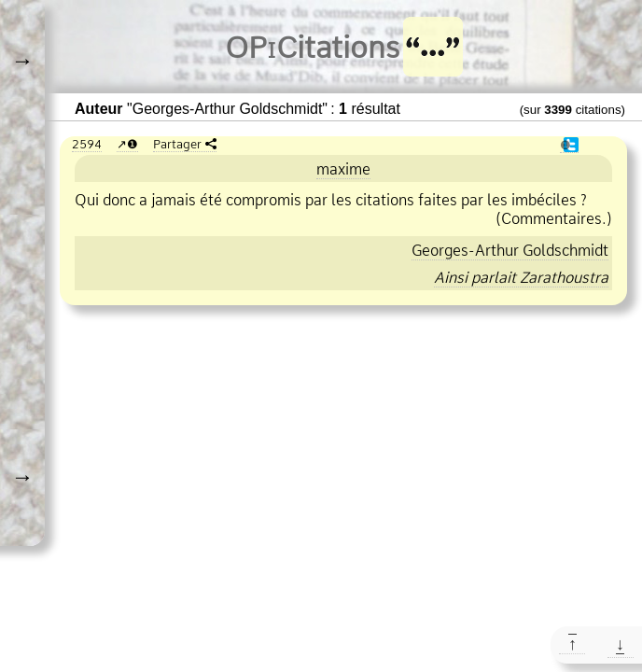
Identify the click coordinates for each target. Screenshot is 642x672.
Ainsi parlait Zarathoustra (521, 277)
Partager (177, 144)
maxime (343, 169)
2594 (87, 144)
